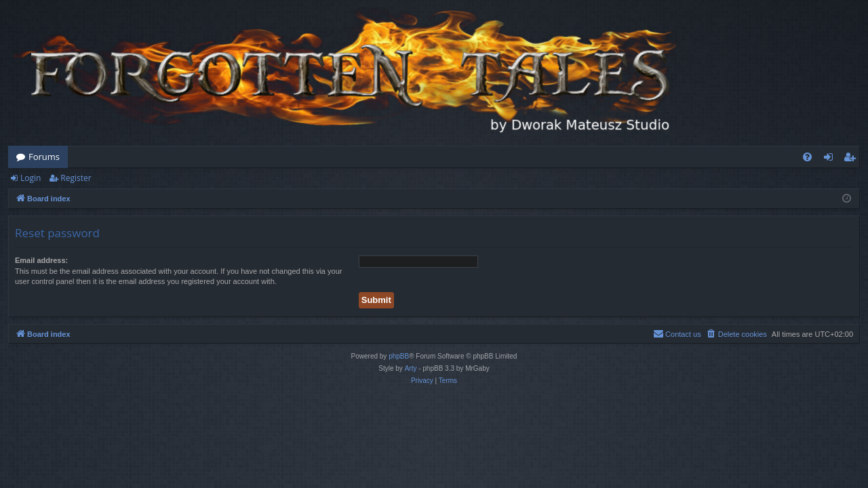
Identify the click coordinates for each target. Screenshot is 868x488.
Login (31, 178)
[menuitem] (807, 157)
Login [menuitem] (831, 159)
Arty (411, 368)
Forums (44, 157)
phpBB (399, 356)
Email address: (41, 260)
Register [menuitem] (852, 159)
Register (76, 178)
